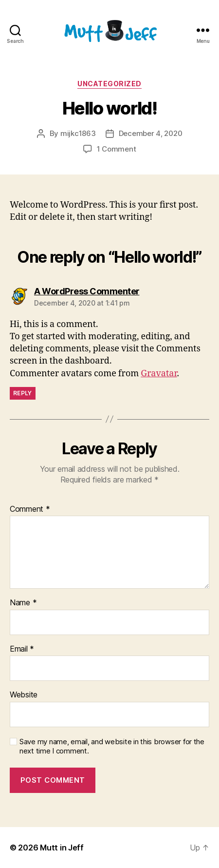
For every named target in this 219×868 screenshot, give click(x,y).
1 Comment (117, 149)
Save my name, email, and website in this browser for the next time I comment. (112, 746)
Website (24, 695)
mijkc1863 (78, 133)
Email (22, 649)
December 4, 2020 (151, 133)
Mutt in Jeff (62, 848)
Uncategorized (109, 84)
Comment (30, 509)
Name (23, 603)
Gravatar (159, 374)
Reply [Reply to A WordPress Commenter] (23, 393)
